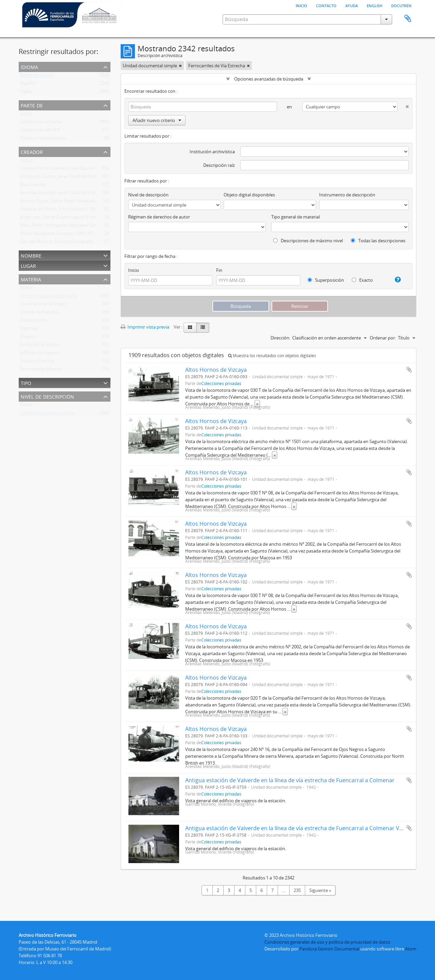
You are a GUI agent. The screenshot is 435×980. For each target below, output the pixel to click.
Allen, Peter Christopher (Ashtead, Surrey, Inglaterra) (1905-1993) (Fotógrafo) (97, 227)
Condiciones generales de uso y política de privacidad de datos (327, 942)
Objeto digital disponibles (249, 195)
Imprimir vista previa (145, 327)
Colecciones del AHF (40, 131)
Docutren (401, 5)
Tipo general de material (295, 217)
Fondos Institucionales (43, 139)
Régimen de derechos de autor (159, 217)
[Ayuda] (395, 280)
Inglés (26, 93)
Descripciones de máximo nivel (308, 241)
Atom (411, 949)
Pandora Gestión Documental (329, 949)
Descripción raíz (219, 165)
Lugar (28, 265)
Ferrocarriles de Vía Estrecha (48, 297)
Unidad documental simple (47, 414)
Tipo (26, 382)
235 (297, 890)
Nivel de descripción (47, 396)
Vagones (29, 330)
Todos (26, 115)
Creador (32, 151)
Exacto (362, 280)
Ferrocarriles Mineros (41, 370)
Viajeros (28, 338)
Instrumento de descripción (347, 195)
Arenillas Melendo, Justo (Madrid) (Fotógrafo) (65, 194)
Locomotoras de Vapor (43, 305)
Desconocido (33, 186)
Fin (219, 270)
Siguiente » (320, 890)
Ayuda (352, 5)
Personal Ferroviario (40, 346)
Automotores (34, 321)
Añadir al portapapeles (409, 370)
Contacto (326, 5)
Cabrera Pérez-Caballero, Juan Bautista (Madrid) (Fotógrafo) (80, 170)
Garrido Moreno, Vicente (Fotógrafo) (57, 243)
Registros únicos (37, 76)
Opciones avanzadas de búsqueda (269, 79)
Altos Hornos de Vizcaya (216, 370)
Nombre (31, 255)
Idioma (29, 66)
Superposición (326, 280)
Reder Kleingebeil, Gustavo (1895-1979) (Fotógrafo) (71, 235)
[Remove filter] (180, 66)
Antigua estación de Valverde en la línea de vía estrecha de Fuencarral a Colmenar (290, 780)
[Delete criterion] (403, 105)
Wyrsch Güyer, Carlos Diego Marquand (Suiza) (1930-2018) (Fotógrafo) (90, 202)
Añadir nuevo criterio (157, 120)
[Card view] (190, 328)
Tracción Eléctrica (37, 362)
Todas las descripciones (378, 241)
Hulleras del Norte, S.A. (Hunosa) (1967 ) (60, 210)
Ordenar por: (383, 338)
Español (28, 85)
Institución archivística (212, 152)
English (375, 5)
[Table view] (203, 328)
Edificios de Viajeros (40, 354)
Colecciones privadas (41, 123)
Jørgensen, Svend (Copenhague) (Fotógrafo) (64, 218)
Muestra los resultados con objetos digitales (272, 356)
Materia (31, 279)
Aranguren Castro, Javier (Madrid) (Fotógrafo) (65, 178)
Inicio (301, 5)
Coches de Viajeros (39, 313)
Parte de (32, 105)
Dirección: (280, 338)
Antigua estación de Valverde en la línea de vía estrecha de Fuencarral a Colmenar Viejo (297, 828)
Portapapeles (408, 19)
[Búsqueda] (203, 107)
